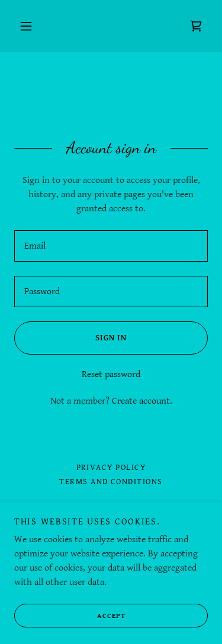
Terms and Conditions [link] (111, 482)
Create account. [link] (142, 401)
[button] (26, 26)
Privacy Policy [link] (111, 468)
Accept (70, 616)
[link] (196, 26)
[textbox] (111, 246)
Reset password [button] (111, 374)
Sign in (70, 338)
